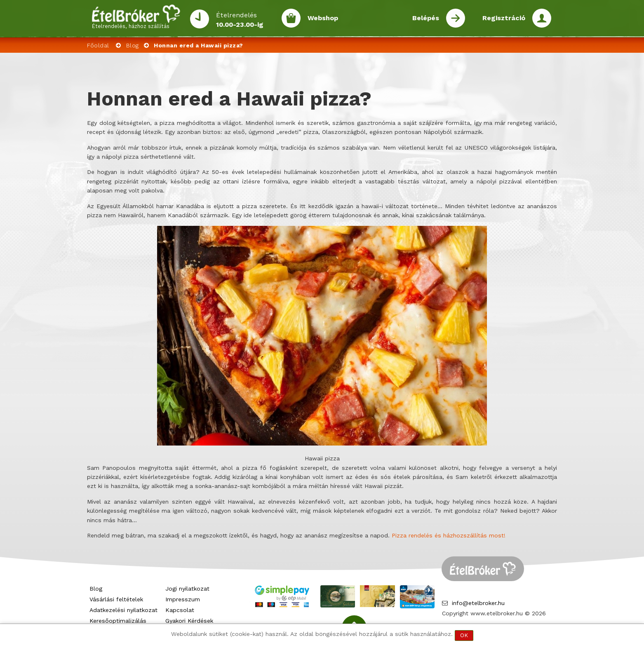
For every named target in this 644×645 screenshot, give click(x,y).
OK (464, 635)
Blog (133, 45)
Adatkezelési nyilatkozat (123, 610)
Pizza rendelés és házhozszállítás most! (449, 535)
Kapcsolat (180, 610)
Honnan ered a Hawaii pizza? (199, 45)
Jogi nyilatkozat (187, 589)
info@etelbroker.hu (478, 603)
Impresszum (183, 599)
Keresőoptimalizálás (118, 621)
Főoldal (98, 45)
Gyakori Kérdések (189, 621)
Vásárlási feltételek (116, 599)
